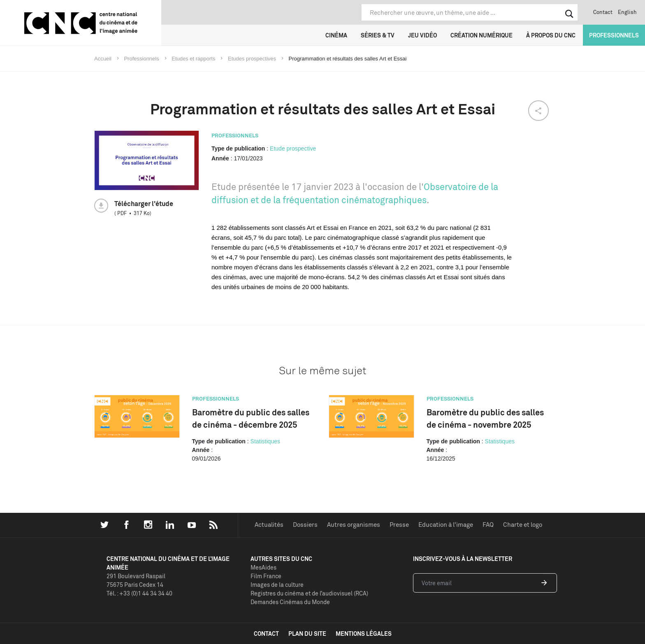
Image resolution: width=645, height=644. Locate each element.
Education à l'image (446, 525)
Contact (603, 12)
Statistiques (265, 441)
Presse (399, 525)
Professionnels (614, 35)
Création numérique (481, 35)
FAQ (488, 525)
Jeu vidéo (422, 35)
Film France (266, 576)
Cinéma (336, 35)
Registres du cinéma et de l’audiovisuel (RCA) (309, 593)
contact (266, 634)
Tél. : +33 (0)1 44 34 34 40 (139, 593)
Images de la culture (277, 585)
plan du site (307, 634)
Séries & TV (378, 35)
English (627, 12)
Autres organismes (354, 525)
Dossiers (305, 525)
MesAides (263, 567)
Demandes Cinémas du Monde (290, 602)
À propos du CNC (551, 35)
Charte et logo (523, 525)
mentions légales (364, 634)
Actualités (269, 525)
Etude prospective (293, 148)
